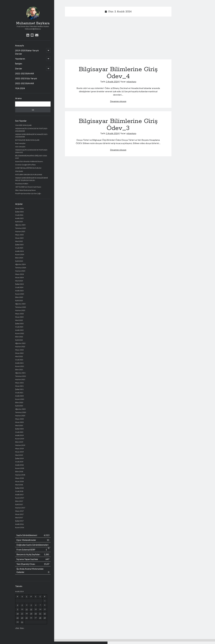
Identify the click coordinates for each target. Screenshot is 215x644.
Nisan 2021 (19, 386)
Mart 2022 (19, 356)
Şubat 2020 (19, 429)
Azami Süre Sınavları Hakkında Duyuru (29, 161)
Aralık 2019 (19, 435)
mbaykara (131, 81)
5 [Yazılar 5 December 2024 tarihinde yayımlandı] (31, 605)
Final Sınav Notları (22, 184)
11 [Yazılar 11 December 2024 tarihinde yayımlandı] (27, 609)
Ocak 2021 (19, 393)
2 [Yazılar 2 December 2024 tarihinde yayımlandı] (18, 605)
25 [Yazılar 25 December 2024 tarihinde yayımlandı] (27, 618)
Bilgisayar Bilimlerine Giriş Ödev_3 (118, 125)
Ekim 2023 (19, 297)
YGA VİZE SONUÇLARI (23, 125)
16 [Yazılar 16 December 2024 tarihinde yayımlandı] (18, 614)
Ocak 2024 (19, 287)
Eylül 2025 (19, 222)
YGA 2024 (20, 88)
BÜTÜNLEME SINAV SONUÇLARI (27, 140)
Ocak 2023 (19, 327)
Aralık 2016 (19, 524)
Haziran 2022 (20, 347)
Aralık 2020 (19, 396)
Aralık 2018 (19, 465)
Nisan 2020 (19, 422)
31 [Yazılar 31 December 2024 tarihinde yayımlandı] (22, 622)
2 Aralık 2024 (112, 81)
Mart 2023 (19, 320)
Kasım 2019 (20, 439)
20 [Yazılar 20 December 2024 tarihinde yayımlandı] (36, 614)
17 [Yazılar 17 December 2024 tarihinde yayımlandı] (22, 614)
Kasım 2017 (20, 498)
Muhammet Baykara (33, 23)
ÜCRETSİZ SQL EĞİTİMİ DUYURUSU (28, 168)
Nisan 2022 (19, 353)
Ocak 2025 (19, 248)
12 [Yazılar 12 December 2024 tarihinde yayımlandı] (31, 609)
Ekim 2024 (19, 258)
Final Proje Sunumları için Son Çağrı (28, 193)
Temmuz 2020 (21, 412)
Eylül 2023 (19, 300)
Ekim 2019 (19, 442)
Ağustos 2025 (20, 225)
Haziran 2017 (20, 508)
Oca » (22, 628)
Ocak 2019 (19, 462)
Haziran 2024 (20, 271)
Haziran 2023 (20, 310)
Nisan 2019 (19, 452)
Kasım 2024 (20, 254)
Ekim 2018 (19, 472)
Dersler (19, 68)
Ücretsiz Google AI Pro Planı (25, 165)
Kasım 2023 (20, 294)
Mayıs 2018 (19, 478)
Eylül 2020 (19, 406)
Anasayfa (19, 45)
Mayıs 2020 (19, 419)
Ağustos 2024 (20, 264)
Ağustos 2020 (20, 409)
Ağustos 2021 (20, 373)
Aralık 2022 (19, 330)
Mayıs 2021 (19, 383)
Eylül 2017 (19, 504)
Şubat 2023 (19, 324)
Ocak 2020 (19, 432)
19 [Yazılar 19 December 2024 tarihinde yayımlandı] (31, 614)
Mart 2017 (19, 518)
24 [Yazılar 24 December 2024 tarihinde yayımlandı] (22, 618)
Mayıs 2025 (19, 235)
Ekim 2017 (19, 501)
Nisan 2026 (19, 208)
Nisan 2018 (19, 481)
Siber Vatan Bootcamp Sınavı (25, 190)
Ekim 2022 (19, 337)
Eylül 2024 (19, 261)
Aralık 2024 (19, 251)
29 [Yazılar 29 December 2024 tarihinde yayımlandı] (45, 618)
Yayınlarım (20, 59)
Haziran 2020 (20, 416)
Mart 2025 (19, 241)
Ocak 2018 (19, 491)
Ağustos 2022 (20, 343)
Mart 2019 (19, 455)
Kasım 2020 (20, 399)
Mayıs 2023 (19, 314)
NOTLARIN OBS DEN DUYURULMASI (29, 175)
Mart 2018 (19, 485)
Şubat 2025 (19, 245)
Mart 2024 (19, 281)
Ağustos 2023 (20, 304)
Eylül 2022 (19, 340)
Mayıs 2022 (19, 350)
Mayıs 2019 (19, 448)
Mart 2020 (19, 425)
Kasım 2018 (20, 468)
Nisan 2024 (19, 277)
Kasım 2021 (20, 366)
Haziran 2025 (20, 231)
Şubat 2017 (19, 521)
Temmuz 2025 (21, 228)
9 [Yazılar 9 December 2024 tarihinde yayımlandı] (18, 609)
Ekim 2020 (19, 402)
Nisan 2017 (19, 514)
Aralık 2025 (19, 218)
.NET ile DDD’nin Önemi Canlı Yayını (28, 187)
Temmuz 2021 (21, 376)
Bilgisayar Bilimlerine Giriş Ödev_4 (118, 73)
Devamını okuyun (118, 101)
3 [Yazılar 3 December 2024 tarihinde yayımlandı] (22, 605)
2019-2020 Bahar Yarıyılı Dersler (27, 52)
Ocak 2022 (19, 360)
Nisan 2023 (19, 317)
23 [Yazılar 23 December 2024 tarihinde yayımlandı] (18, 618)
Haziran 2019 (20, 445)
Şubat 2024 (19, 284)
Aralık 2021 (19, 363)
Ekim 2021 (19, 370)
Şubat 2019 (19, 458)
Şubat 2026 (19, 212)
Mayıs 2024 (19, 274)
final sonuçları (20, 143)
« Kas (17, 628)
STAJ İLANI (19, 171)
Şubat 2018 (19, 488)
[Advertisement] (118, 39)
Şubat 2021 (19, 389)
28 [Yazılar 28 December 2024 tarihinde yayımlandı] (40, 618)
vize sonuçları (20, 147)
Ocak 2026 (19, 215)
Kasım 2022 (20, 333)
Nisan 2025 (19, 238)
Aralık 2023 (19, 291)
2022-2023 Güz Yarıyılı (26, 78)
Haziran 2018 (20, 475)
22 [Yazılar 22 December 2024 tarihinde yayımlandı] (45, 614)
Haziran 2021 (20, 379)
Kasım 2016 (20, 527)
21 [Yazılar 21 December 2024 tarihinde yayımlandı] (40, 614)
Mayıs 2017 (19, 511)
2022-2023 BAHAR (24, 73)
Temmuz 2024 (21, 268)
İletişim (19, 64)
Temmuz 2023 (21, 307)
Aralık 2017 (19, 495)
